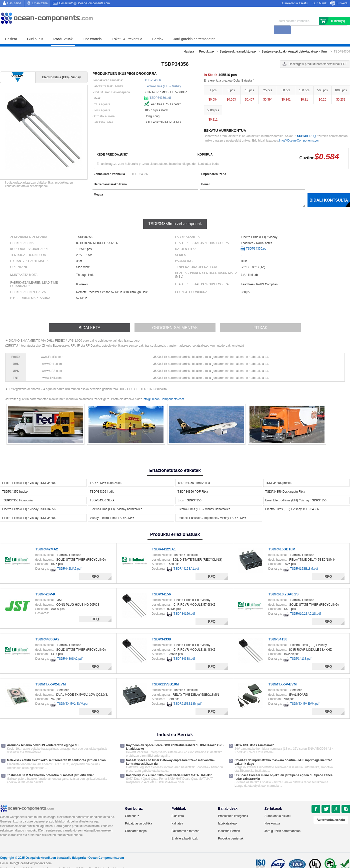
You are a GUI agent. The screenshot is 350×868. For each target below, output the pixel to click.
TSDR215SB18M (165, 676)
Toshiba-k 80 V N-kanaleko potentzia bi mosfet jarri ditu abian (51, 767)
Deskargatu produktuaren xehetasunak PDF (318, 56)
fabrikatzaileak (228, 815)
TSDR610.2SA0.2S (283, 586)
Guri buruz (319, 3)
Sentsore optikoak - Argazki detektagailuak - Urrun (295, 43)
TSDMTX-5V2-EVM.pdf (73, 695)
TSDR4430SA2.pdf (70, 650)
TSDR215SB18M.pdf (187, 695)
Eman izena (40, 3)
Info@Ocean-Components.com (300, 132)
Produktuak (63, 31)
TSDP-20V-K (45, 586)
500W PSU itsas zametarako (254, 737)
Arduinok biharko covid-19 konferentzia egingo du (43, 737)
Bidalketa (178, 807)
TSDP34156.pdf (184, 605)
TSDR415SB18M (282, 541)
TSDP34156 (161, 586)
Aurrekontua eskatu (294, 3)
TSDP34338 (161, 631)
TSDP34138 (278, 631)
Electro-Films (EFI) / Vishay (163, 78)
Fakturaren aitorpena (185, 822)
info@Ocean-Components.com (163, 391)
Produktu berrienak (231, 830)
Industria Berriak (229, 822)
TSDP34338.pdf (184, 650)
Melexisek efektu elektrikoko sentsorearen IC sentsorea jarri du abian (56, 752)
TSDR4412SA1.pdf (186, 560)
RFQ (95, 568)
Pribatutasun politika (138, 815)
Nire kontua (272, 815)
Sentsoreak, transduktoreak (238, 43)
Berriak (158, 31)
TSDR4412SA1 (164, 541)
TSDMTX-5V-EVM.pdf (305, 695)
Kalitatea (177, 815)
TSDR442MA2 (47, 541)
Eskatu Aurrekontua (127, 31)
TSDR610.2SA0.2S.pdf (305, 605)
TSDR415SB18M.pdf (304, 560)
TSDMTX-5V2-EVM (50, 676)
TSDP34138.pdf (301, 650)
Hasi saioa (14, 3)
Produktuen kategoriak (233, 807)
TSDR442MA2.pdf (69, 560)
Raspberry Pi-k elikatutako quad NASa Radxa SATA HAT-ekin (169, 767)
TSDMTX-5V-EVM (282, 676)
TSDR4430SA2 (47, 631)
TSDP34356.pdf (160, 89)
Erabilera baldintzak (185, 830)
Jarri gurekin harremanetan (194, 31)
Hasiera (11, 31)
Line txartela (92, 31)
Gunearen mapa (136, 822)
